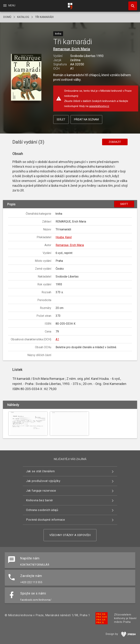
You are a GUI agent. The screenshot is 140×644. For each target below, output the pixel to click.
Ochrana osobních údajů (42, 510)
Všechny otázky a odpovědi (70, 535)
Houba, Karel (64, 237)
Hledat (131, 4)
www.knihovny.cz (99, 106)
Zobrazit (115, 142)
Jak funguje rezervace (41, 491)
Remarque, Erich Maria (72, 49)
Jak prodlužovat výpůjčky (43, 481)
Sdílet (61, 119)
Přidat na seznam (86, 119)
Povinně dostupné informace (45, 520)
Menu (9, 5)
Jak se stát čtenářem (40, 471)
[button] (26, 78)
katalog (23, 17)
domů (7, 17)
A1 (57, 339)
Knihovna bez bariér (40, 500)
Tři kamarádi (44, 17)
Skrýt (124, 204)
